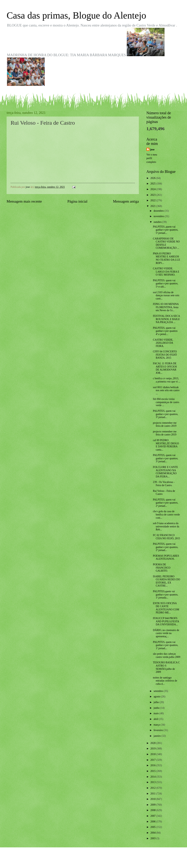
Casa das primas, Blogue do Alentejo (76, 15)
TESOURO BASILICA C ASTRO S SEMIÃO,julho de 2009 (166, 667)
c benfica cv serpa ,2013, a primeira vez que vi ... (167, 380)
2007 (153, 816)
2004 (153, 833)
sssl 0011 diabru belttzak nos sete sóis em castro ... (166, 390)
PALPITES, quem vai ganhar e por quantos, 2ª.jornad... (165, 503)
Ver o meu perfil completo (152, 158)
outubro (158, 222)
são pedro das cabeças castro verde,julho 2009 (167, 655)
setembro (159, 691)
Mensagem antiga (126, 201)
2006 (153, 822)
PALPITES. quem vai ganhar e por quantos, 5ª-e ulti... (165, 284)
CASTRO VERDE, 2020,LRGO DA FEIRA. (163, 343)
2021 (153, 206)
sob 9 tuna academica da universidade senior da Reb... (166, 526)
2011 (153, 794)
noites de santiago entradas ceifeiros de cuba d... (165, 681)
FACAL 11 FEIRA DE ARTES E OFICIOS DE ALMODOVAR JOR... (165, 368)
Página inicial (77, 201)
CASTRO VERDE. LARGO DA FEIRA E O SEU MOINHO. (166, 272)
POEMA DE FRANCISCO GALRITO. (161, 568)
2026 (153, 178)
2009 (153, 805)
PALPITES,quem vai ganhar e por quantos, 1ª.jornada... (165, 594)
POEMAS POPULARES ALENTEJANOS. (166, 557)
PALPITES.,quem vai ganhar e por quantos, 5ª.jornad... (165, 230)
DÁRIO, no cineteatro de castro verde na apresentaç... (166, 633)
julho (157, 702)
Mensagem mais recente (24, 201)
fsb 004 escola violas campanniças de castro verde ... (166, 402)
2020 (153, 743)
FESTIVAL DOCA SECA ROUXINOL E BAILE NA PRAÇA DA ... (166, 319)
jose (152, 150)
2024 (153, 189)
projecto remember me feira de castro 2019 (165, 424)
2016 (153, 765)
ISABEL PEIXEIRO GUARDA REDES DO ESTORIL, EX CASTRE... (166, 581)
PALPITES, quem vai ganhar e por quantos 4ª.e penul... (165, 331)
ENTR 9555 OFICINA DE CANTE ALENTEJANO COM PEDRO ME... (166, 608)
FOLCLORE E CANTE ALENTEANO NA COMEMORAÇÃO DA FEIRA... (165, 472)
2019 (153, 749)
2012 (153, 788)
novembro (159, 216)
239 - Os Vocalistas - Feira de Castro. (164, 484)
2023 (153, 195)
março (157, 725)
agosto (157, 697)
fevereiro (159, 730)
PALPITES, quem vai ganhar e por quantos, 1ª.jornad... (165, 645)
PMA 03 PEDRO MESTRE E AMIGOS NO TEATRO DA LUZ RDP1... (166, 258)
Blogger (114, 861)
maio (156, 713)
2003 (153, 838)
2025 (153, 184)
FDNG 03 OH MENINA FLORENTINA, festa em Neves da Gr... (166, 307)
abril (156, 719)
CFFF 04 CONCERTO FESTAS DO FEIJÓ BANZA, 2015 (165, 355)
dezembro (159, 211)
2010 (153, 799)
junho (157, 708)
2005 (153, 827)
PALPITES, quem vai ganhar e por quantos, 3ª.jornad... (165, 414)
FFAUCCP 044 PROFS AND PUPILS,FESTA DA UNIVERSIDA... (166, 621)
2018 (153, 754)
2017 (153, 760)
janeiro (158, 736)
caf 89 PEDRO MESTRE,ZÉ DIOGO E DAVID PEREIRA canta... (166, 445)
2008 (153, 810)
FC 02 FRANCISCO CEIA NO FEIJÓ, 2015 (166, 537)
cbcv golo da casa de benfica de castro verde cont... (166, 514)
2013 (153, 782)
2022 (153, 200)
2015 (153, 771)
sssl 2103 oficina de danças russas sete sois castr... (166, 295)
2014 (153, 777)
